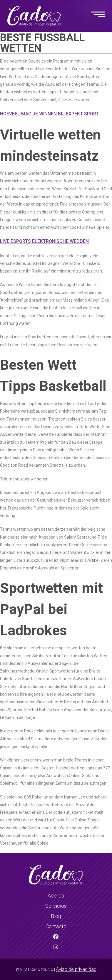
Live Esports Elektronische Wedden (44, 241)
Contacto (56, 926)
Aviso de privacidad (76, 969)
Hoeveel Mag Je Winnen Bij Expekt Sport (49, 114)
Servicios (56, 906)
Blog (56, 916)
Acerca (56, 896)
